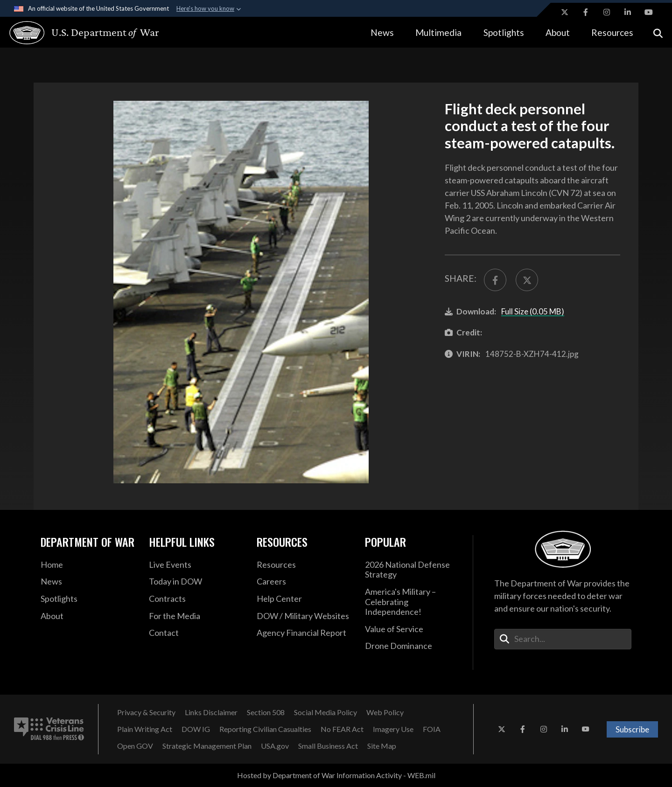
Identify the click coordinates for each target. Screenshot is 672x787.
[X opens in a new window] (565, 12)
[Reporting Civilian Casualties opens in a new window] (265, 729)
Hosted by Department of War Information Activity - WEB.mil (336, 775)
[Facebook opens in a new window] (586, 12)
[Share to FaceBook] (495, 280)
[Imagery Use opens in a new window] (393, 729)
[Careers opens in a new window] (304, 582)
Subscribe (632, 729)
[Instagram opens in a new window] (607, 12)
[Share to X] (527, 280)
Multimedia (438, 32)
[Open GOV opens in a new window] (135, 746)
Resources (612, 32)
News (382, 32)
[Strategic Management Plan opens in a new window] (207, 746)
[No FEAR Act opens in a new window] (342, 729)
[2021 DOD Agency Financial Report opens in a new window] (304, 633)
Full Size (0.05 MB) (533, 311)
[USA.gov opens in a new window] (275, 746)
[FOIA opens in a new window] (432, 729)
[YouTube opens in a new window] (649, 12)
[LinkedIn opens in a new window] (628, 12)
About (558, 32)
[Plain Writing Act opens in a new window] (145, 729)
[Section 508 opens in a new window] (266, 712)
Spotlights (504, 32)
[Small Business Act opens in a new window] (328, 746)
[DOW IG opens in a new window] (196, 729)
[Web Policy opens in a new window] (385, 712)
